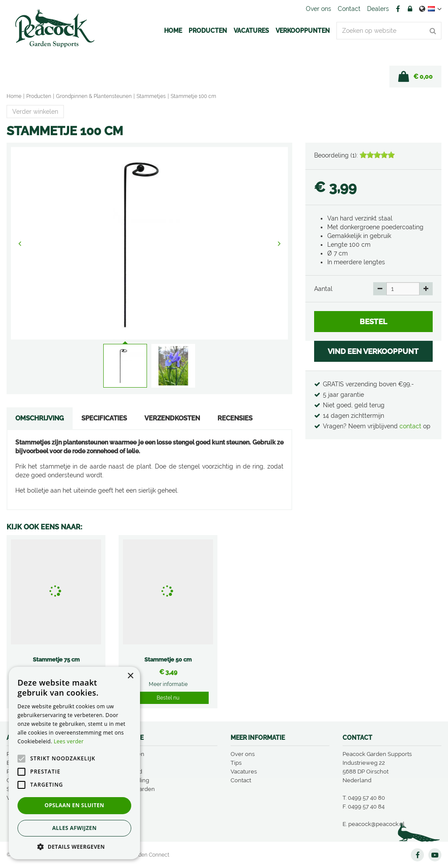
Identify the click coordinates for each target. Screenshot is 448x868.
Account (410, 9)
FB (398, 9)
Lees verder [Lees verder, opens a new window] (69, 741)
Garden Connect (149, 855)
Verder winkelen (35, 112)
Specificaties (104, 418)
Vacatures (244, 772)
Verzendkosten (172, 418)
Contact (241, 780)
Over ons (243, 754)
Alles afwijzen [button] (74, 828)
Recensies (235, 418)
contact (411, 426)
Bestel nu (168, 698)
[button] (74, 846)
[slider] (377, 155)
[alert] (74, 763)
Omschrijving (40, 418)
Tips (236, 763)
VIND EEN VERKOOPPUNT (373, 351)
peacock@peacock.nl (376, 824)
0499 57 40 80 (366, 798)
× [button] (130, 676)
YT (435, 855)
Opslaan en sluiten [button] (75, 805)
